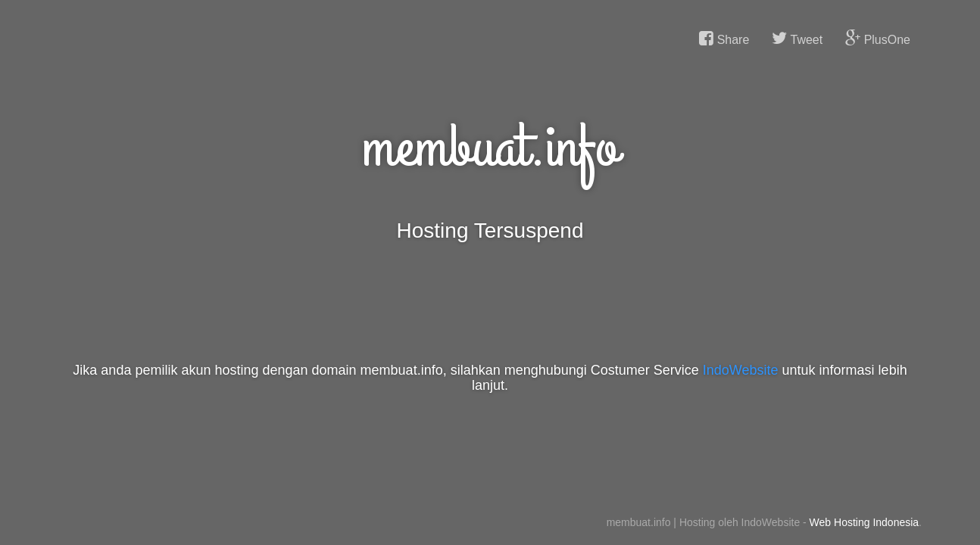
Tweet (797, 39)
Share (724, 39)
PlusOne (878, 39)
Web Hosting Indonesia (865, 522)
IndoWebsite (741, 370)
